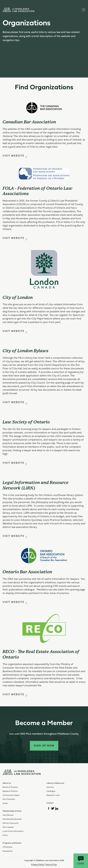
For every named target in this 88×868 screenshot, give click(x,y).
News (5, 803)
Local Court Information (13, 831)
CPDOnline (8, 847)
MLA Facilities (9, 799)
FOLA (5, 835)
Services (50, 787)
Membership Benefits (12, 819)
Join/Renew (8, 815)
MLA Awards (8, 827)
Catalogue (51, 791)
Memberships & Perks (12, 811)
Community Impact (11, 795)
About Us (7, 783)
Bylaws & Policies (10, 791)
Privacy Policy (38, 865)
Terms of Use (51, 865)
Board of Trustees (10, 787)
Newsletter (8, 851)
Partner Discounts (10, 823)
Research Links (53, 795)
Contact (50, 803)
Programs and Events (12, 843)
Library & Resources (55, 783)
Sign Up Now (44, 746)
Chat (81, 861)
